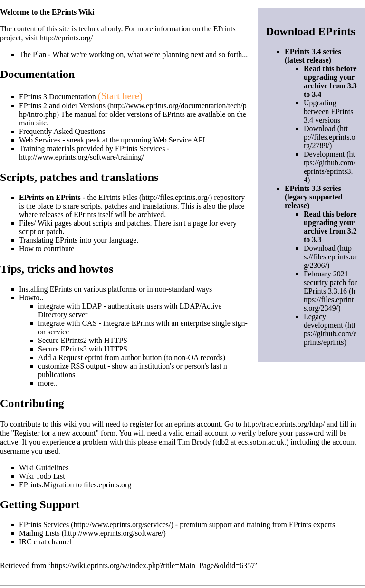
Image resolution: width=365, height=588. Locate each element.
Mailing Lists (39, 533)
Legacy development (323, 321)
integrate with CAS (67, 323)
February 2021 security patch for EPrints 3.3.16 (330, 282)
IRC (25, 542)
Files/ (28, 223)
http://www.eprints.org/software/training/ (82, 157)
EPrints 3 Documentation (58, 97)
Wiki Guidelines (44, 468)
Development (324, 154)
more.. (48, 383)
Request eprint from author (100, 357)
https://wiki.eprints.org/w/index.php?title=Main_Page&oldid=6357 (153, 565)
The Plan (33, 54)
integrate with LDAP (70, 306)
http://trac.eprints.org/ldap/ (284, 424)
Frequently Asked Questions (62, 131)
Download (320, 128)
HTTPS (116, 340)
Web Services (40, 140)
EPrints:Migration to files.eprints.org (75, 485)
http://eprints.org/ (66, 38)
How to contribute (47, 249)
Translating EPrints (48, 240)
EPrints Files (118, 197)
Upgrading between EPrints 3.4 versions (328, 111)
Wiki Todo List (42, 476)
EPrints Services (44, 525)
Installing (33, 289)
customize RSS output (72, 366)
